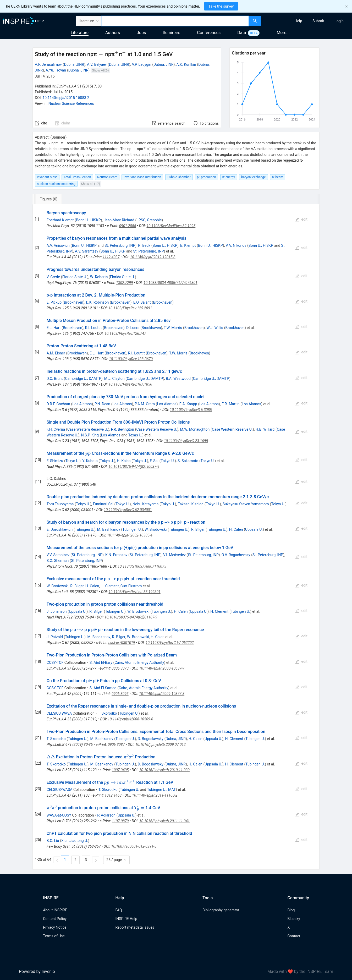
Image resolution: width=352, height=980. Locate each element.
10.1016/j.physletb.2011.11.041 (164, 821)
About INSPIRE (55, 910)
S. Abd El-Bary (101, 663)
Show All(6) (100, 70)
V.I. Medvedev (174, 555)
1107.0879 (120, 821)
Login (339, 21)
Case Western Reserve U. (88, 429)
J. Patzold (55, 637)
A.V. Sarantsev (87, 251)
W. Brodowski (156, 529)
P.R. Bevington (123, 429)
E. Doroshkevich (60, 529)
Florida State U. (75, 277)
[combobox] (175, 21)
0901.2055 (128, 226)
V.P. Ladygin (142, 64)
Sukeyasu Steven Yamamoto (246, 504)
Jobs (141, 33)
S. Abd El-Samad (103, 688)
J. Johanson (57, 611)
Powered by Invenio (37, 971)
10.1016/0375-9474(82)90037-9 (134, 467)
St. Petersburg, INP (120, 245)
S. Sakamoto (188, 461)
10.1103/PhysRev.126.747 (125, 333)
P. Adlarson (106, 815)
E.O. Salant (142, 302)
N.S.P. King (90, 435)
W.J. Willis (215, 328)
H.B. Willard (265, 429)
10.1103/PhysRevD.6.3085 (191, 410)
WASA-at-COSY (59, 815)
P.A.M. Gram (145, 404)
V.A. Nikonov (236, 245)
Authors (113, 33)
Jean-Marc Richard (119, 220)
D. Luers (133, 328)
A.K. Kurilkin (186, 64)
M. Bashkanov (109, 529)
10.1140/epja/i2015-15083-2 (66, 98)
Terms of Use (54, 936)
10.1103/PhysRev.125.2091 (130, 308)
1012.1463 (113, 795)
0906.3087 (116, 744)
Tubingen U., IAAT (161, 790)
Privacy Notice (55, 927)
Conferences (209, 33)
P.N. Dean (102, 404)
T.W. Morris (173, 328)
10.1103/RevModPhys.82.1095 (171, 226)
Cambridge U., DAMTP (83, 379)
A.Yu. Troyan (56, 70)
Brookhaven (73, 302)
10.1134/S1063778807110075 (142, 566)
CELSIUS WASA (59, 713)
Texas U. (135, 435)
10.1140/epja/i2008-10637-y (162, 668)
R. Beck (144, 245)
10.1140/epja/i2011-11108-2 (155, 795)
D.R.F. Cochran (58, 404)
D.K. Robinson (98, 302)
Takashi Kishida (191, 504)
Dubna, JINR (74, 64)
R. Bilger (198, 529)
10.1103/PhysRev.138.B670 (131, 359)
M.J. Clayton (114, 379)
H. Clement (110, 586)
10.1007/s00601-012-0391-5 (134, 846)
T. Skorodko (107, 713)
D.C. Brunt (55, 379)
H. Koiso (124, 461)
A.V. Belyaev (97, 64)
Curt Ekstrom (131, 586)
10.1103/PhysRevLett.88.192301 (134, 592)
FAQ (119, 910)
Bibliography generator (221, 910)
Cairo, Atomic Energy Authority (139, 663)
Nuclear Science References (71, 103)
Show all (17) (90, 184)
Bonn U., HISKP (88, 220)
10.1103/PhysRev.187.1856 (130, 384)
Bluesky (294, 919)
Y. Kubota (90, 461)
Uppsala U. (254, 529)
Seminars (171, 33)
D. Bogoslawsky (151, 739)
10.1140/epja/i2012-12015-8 (153, 257)
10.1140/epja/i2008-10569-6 (130, 719)
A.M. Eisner (56, 353)
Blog (291, 910)
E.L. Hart (54, 328)
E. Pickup (54, 302)
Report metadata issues (135, 927)
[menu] (307, 21)
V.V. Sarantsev (58, 555)
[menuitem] (298, 21)
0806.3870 (120, 668)
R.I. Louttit (93, 328)
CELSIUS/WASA (60, 790)
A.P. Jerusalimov (48, 64)
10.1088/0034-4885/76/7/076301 (170, 283)
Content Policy (55, 919)
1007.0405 (120, 770)
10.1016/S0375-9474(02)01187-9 (131, 617)
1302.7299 (125, 283)
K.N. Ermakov (116, 555)
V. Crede (53, 277)
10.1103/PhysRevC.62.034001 (128, 510)
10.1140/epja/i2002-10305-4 (130, 535)
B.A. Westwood (178, 379)
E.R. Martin (230, 404)
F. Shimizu (55, 461)
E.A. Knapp (188, 404)
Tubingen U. (85, 529)
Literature (80, 33)
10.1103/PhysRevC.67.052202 (170, 643)
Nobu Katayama (146, 504)
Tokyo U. (73, 461)
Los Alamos (82, 404)
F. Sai (154, 461)
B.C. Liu (53, 841)
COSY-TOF (55, 663)
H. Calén (236, 529)
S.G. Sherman (58, 561)
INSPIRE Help (126, 919)
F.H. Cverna (56, 429)
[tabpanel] (176, 537)
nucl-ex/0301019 (122, 643)
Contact (294, 936)
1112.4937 (111, 257)
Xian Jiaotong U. (75, 841)
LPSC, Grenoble (149, 220)
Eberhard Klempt (60, 220)
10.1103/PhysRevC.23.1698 (186, 441)
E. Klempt (188, 245)
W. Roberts (99, 277)
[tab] (50, 199)
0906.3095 (120, 694)
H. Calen (92, 586)
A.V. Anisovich (58, 245)
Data (242, 33)
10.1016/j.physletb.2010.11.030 (164, 770)
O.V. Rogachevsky (236, 555)
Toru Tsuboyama (60, 504)
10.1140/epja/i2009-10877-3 (162, 694)
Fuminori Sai (103, 504)
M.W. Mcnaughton (195, 429)
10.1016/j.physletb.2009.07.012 (160, 744)
